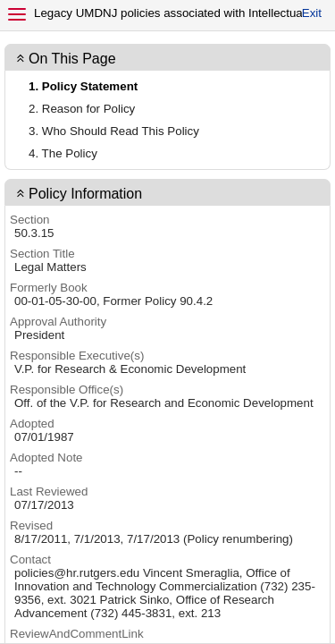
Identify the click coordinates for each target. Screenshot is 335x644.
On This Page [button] (72, 59)
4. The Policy (63, 153)
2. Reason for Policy (82, 109)
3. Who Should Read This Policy (114, 131)
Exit (312, 13)
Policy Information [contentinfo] (85, 194)
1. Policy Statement (83, 86)
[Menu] (17, 14)
